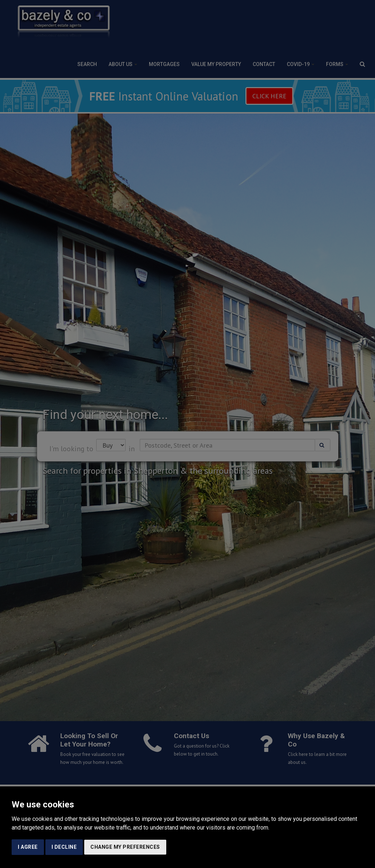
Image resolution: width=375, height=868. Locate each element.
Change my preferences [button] (125, 847)
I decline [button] (64, 847)
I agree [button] (28, 847)
